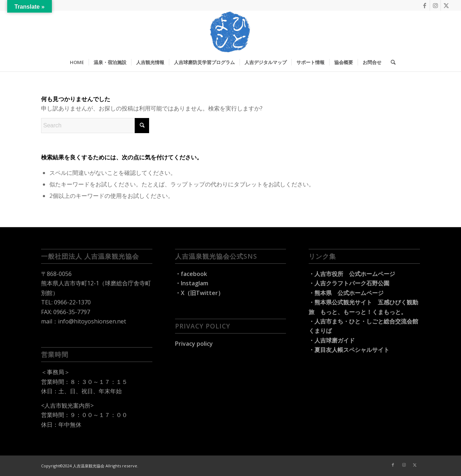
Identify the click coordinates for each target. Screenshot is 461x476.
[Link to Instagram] (435, 5)
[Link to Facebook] (424, 5)
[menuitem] (77, 62)
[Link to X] (446, 5)
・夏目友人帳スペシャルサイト (349, 350)
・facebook (191, 274)
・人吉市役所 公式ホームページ (352, 274)
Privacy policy (194, 344)
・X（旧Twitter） (199, 293)
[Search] (391, 62)
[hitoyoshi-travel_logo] (230, 32)
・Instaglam (192, 283)
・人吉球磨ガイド (332, 340)
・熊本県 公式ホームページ (346, 293)
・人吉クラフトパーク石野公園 (349, 283)
